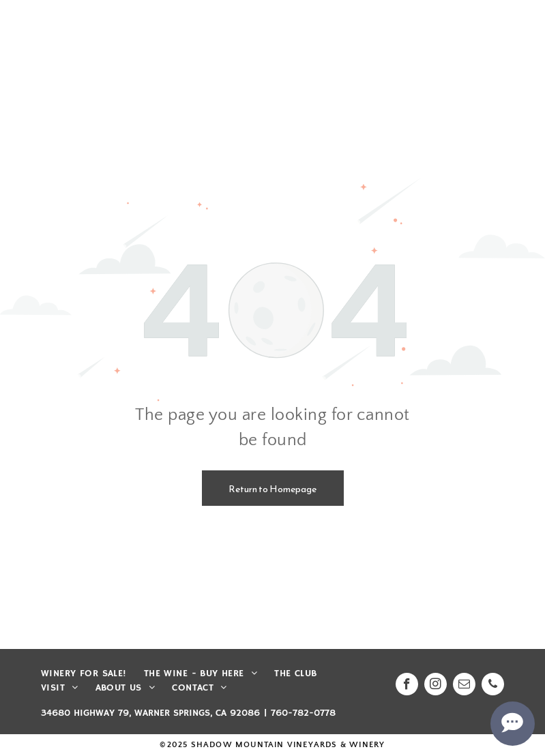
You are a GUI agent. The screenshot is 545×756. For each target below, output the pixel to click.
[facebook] (407, 686)
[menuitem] (92, 674)
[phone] (493, 686)
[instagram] (436, 686)
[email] (464, 686)
